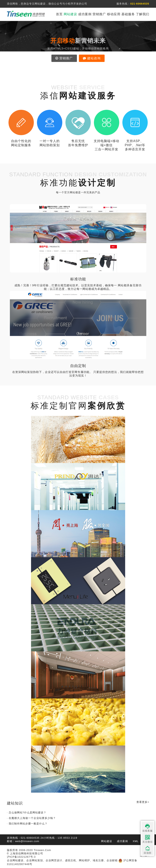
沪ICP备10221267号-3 (21, 857)
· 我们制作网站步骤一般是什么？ (27, 824)
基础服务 (128, 14)
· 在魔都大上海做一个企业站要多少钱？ (31, 818)
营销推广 (99, 14)
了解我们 (143, 14)
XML (136, 841)
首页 (59, 14)
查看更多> (143, 802)
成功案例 (85, 14)
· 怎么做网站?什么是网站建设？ (27, 813)
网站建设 (70, 14)
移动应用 (114, 14)
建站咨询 (92, 58)
